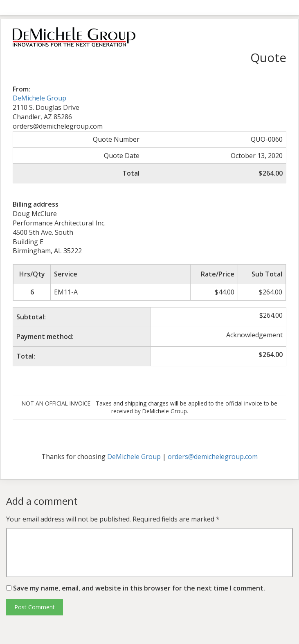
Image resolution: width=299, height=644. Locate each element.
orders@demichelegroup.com (213, 457)
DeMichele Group (39, 98)
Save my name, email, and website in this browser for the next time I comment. (139, 588)
